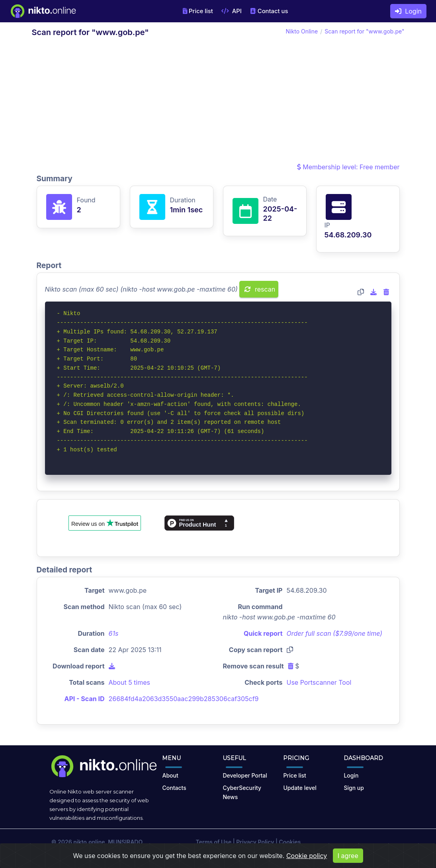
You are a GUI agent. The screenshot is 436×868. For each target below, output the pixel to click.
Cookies (290, 842)
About (170, 775)
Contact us (269, 11)
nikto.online (89, 842)
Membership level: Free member (348, 167)
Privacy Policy (255, 842)
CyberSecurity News (242, 792)
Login (408, 11)
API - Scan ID (85, 699)
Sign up (354, 788)
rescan (260, 289)
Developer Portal (245, 775)
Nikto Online (302, 31)
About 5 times (130, 682)
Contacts (174, 788)
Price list (198, 11)
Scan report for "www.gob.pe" (364, 31)
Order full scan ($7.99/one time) (335, 633)
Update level (300, 788)
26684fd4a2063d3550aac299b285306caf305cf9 (184, 699)
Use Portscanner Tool (319, 682)
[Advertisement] (218, 102)
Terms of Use (214, 842)
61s (114, 633)
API (232, 11)
